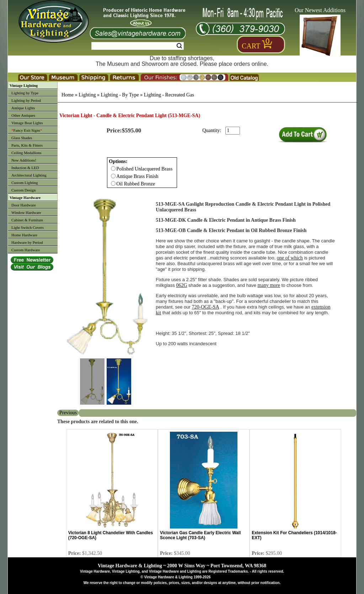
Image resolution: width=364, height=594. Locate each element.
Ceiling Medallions (26, 153)
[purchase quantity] (233, 131)
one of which (290, 258)
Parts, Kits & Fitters (27, 145)
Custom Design (23, 190)
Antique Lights (23, 108)
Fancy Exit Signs (27, 130)
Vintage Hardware (25, 198)
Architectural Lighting (29, 175)
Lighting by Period (26, 100)
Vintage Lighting (24, 85)
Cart (251, 46)
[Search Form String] (138, 46)
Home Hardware (24, 235)
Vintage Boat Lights (27, 123)
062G (181, 285)
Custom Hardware (26, 250)
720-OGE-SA (206, 307)
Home (68, 95)
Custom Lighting (25, 183)
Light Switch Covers (28, 227)
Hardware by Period (27, 242)
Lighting (87, 95)
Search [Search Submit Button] (179, 46)
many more (269, 285)
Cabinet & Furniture (27, 220)
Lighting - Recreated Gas (169, 95)
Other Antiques (23, 115)
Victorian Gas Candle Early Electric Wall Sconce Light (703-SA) (200, 535)
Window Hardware (26, 212)
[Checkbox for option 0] (113, 169)
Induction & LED (25, 168)
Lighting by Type (25, 93)
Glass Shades (22, 138)
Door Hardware (24, 205)
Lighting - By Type (120, 95)
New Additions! (24, 160)
